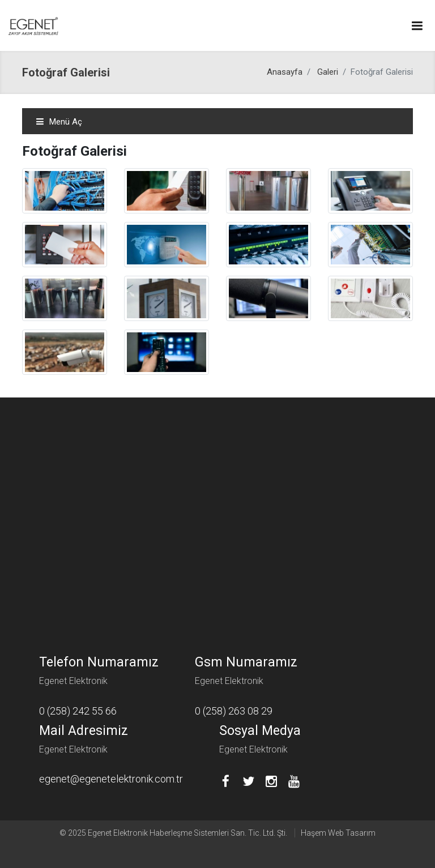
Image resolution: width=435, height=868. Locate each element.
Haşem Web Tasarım (338, 833)
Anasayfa (285, 72)
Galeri (328, 72)
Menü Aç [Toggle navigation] (59, 122)
